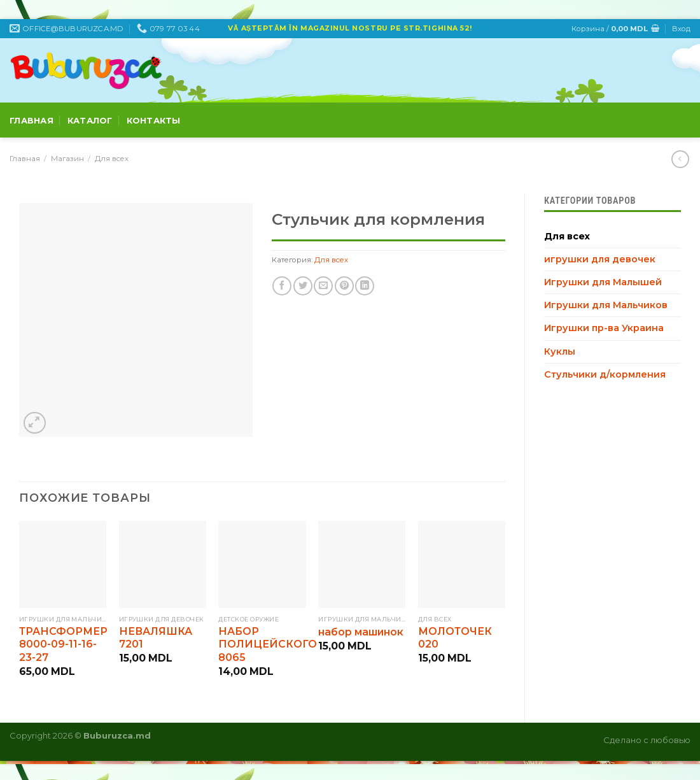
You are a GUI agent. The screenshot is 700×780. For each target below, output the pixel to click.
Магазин (67, 159)
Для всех (112, 159)
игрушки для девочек (600, 259)
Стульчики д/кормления (605, 374)
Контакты (154, 120)
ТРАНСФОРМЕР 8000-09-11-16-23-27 (63, 644)
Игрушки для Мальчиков (606, 305)
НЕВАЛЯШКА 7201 (156, 638)
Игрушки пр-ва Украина (604, 328)
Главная (31, 120)
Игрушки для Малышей (603, 282)
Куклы (560, 351)
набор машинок (361, 632)
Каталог (90, 120)
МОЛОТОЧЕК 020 (455, 638)
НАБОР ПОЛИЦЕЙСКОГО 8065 (268, 644)
